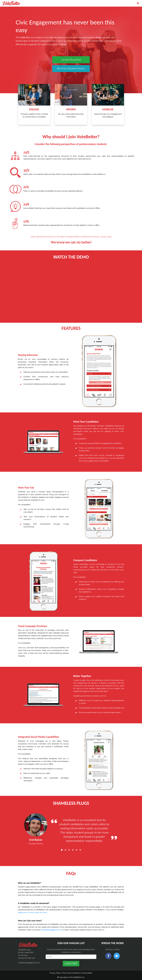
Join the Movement (71, 60)
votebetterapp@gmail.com (52, 930)
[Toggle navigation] (138, 3)
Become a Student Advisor (71, 68)
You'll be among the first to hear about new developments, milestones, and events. (71, 951)
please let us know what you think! (33, 912)
